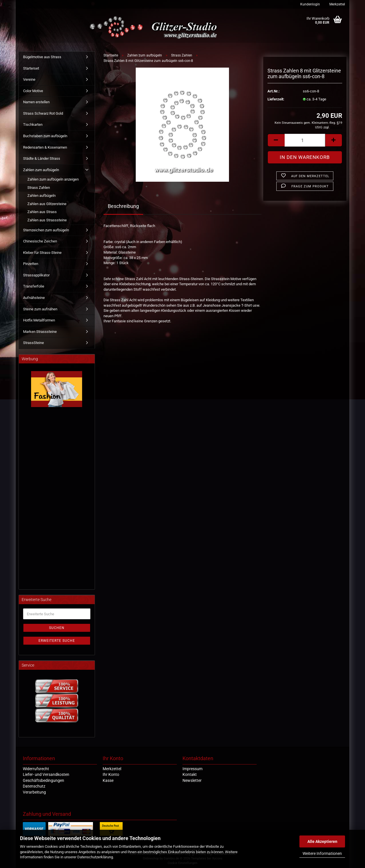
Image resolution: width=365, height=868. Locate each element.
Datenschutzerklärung (95, 857)
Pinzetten (31, 264)
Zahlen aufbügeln (41, 196)
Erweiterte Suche (57, 641)
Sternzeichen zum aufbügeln (46, 230)
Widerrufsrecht (36, 769)
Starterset (31, 68)
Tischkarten (33, 125)
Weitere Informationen (322, 853)
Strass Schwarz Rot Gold (43, 113)
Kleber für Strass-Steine (42, 253)
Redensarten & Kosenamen (45, 147)
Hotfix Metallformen (39, 320)
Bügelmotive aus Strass (42, 57)
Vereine (29, 79)
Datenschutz (34, 786)
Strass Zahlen (39, 188)
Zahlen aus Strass (42, 212)
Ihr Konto (111, 774)
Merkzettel (337, 4)
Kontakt (190, 774)
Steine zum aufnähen (40, 309)
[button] (276, 140)
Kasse (108, 780)
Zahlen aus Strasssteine (47, 220)
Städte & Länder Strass (42, 158)
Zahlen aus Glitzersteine (47, 204)
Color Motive (33, 91)
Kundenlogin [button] (310, 4)
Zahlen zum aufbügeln (41, 170)
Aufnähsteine (34, 298)
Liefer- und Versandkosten (46, 774)
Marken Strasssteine (40, 332)
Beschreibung (123, 206)
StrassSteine (34, 343)
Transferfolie (34, 286)
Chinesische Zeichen (40, 241)
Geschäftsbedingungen (43, 780)
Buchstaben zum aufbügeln (45, 136)
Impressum (192, 769)
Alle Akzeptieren (322, 841)
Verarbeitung (34, 792)
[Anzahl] (305, 140)
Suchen (57, 628)
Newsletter (192, 780)
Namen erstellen (36, 102)
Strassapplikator (36, 275)
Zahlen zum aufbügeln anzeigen (53, 179)
